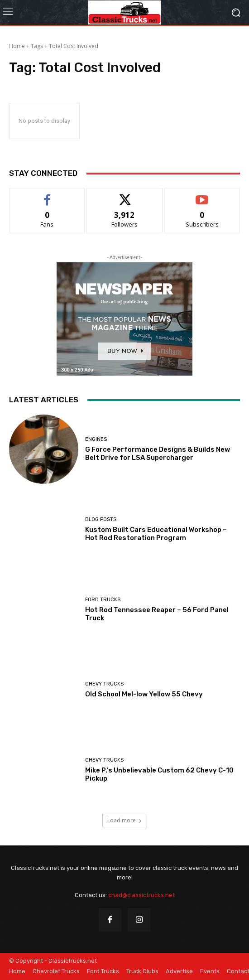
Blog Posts (101, 519)
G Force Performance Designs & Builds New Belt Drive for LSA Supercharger (158, 454)
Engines (96, 439)
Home (17, 46)
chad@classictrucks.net (141, 895)
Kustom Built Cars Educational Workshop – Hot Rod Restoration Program (156, 534)
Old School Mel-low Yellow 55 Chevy (144, 694)
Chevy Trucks (104, 684)
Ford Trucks (103, 600)
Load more (125, 820)
